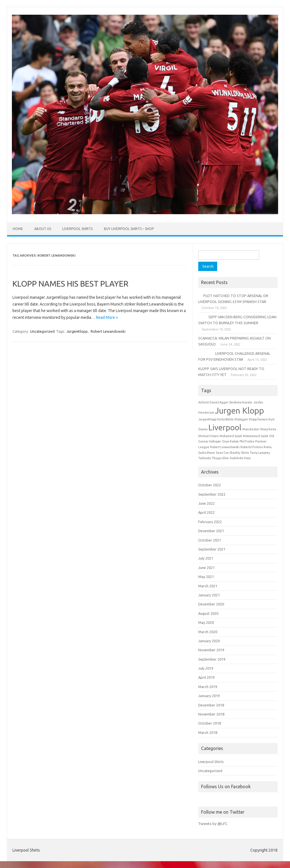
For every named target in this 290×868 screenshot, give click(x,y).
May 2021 (206, 577)
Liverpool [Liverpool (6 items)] (225, 427)
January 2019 (209, 696)
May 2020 (206, 622)
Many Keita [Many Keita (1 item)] (268, 429)
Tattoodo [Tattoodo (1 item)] (205, 458)
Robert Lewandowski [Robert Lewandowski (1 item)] (225, 447)
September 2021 (212, 549)
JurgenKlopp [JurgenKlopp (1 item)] (207, 419)
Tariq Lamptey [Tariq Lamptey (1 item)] (260, 453)
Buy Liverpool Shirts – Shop (129, 229)
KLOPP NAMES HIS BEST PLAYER (70, 284)
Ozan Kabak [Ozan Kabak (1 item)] (230, 441)
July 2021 (206, 558)
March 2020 (208, 632)
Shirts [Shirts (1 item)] (245, 453)
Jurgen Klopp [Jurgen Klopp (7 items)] (239, 411)
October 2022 (210, 485)
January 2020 (209, 641)
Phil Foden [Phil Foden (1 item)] (247, 441)
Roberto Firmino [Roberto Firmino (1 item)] (252, 447)
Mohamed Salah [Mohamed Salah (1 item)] (231, 436)
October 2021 (210, 540)
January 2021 (209, 595)
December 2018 (211, 705)
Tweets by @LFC (213, 824)
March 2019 (208, 687)
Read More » (107, 317)
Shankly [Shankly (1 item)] (235, 453)
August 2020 (208, 613)
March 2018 (208, 732)
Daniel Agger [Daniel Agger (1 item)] (219, 402)
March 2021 (208, 586)
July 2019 (206, 668)
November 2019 (211, 650)
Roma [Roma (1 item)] (268, 447)
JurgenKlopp (77, 331)
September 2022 (212, 494)
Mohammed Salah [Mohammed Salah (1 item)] (256, 436)
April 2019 (206, 677)
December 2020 (211, 604)
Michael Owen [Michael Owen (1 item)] (208, 436)
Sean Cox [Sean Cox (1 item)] (222, 453)
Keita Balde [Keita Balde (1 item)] (225, 419)
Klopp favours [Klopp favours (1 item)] (258, 419)
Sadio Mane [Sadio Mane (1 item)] (207, 453)
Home (18, 229)
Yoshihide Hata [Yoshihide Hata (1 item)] (240, 458)
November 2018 (211, 714)
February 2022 (210, 522)
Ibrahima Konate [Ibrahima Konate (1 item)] (241, 402)
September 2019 (212, 659)
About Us (43, 229)
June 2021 (206, 568)
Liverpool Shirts (77, 229)
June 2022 (206, 503)
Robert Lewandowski (108, 331)
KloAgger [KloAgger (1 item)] (241, 419)
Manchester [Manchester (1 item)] (251, 429)
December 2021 (211, 531)
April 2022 (206, 512)
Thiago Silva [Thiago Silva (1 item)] (220, 458)
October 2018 (210, 723)
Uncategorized (42, 331)
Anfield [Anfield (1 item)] (203, 402)
